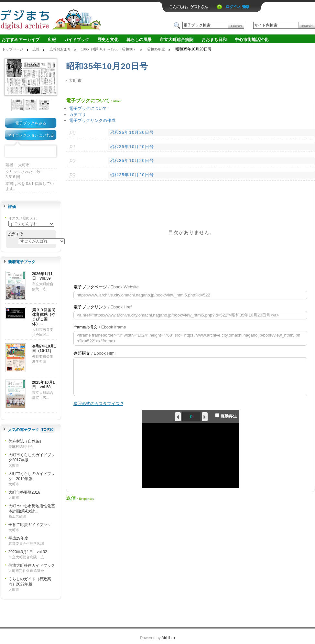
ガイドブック (77, 40)
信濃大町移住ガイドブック (32, 565)
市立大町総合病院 (177, 40)
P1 (72, 147)
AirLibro (168, 638)
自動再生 (226, 416)
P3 (72, 176)
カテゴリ (78, 115)
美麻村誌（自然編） (26, 441)
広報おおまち (60, 49)
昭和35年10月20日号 (132, 132)
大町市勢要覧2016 (24, 492)
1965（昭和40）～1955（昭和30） (109, 49)
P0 (72, 133)
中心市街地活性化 (252, 40)
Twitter (21, 151)
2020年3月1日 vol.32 (28, 552)
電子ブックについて (88, 108)
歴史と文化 (108, 40)
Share (51, 151)
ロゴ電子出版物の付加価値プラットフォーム (76, 18)
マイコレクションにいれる (31, 135)
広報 (52, 40)
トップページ (13, 49)
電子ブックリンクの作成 (92, 120)
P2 (72, 161)
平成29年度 (18, 538)
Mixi (31, 151)
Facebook (11, 151)
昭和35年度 (156, 49)
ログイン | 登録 (237, 7)
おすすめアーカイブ (21, 40)
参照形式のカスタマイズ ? (98, 404)
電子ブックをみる (31, 123)
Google (41, 151)
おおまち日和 (214, 40)
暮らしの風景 (139, 40)
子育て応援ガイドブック (30, 525)
